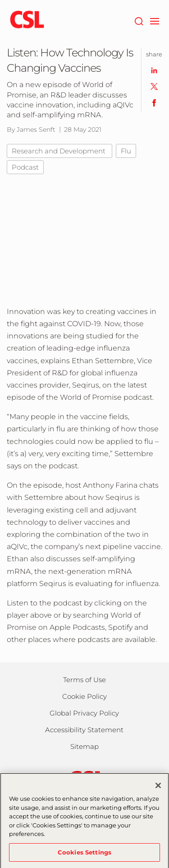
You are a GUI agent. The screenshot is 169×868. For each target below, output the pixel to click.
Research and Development (59, 151)
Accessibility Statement (84, 730)
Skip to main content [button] (0, 0)
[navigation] (154, 20)
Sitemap (84, 746)
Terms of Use (84, 680)
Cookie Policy (84, 696)
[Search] (139, 20)
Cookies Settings (84, 856)
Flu (126, 151)
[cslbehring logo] (27, 20)
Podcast (25, 167)
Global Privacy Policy (84, 713)
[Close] (158, 789)
